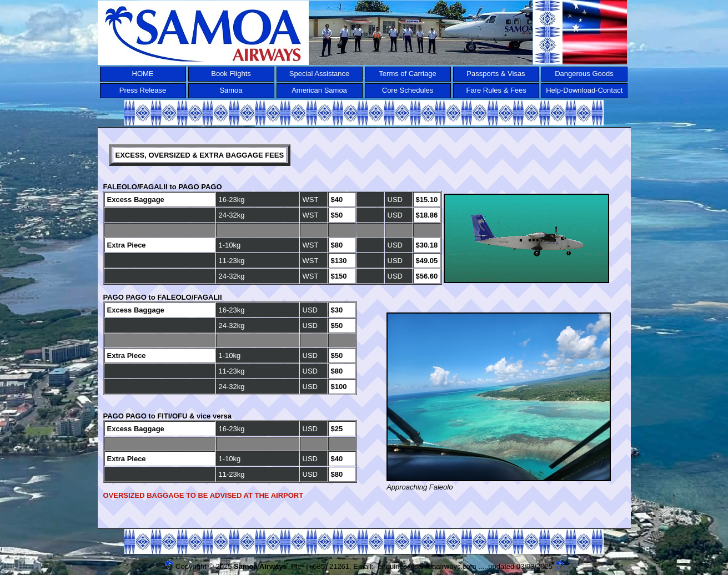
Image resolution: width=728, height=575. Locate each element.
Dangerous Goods (584, 74)
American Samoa (319, 90)
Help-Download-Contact (584, 90)
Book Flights (231, 74)
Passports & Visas (496, 74)
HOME (143, 74)
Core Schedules (408, 90)
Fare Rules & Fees (496, 90)
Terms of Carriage (407, 74)
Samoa (231, 90)
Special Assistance (319, 74)
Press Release (143, 90)
